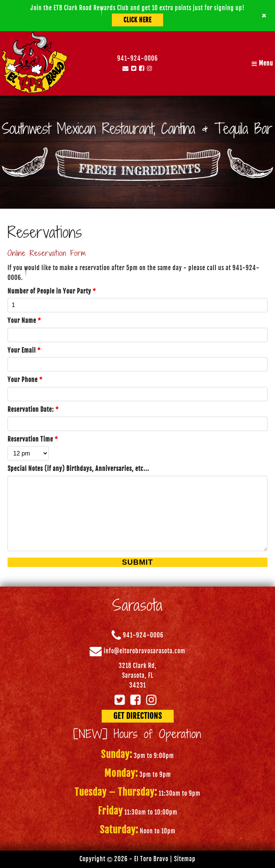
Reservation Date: (33, 410)
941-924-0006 (137, 58)
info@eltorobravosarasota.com (144, 651)
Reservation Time (33, 439)
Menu (262, 63)
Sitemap (185, 859)
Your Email (24, 350)
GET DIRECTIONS (138, 716)
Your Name (24, 321)
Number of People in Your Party (52, 291)
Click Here (137, 20)
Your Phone (25, 380)
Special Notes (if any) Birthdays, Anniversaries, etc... (78, 469)
